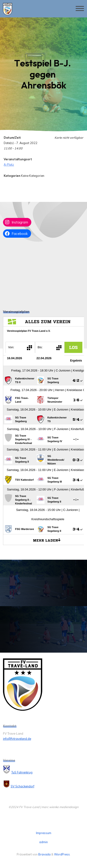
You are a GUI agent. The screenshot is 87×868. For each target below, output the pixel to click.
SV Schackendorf (23, 786)
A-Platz (9, 164)
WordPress (62, 854)
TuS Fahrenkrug (22, 772)
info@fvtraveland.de (17, 739)
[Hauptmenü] (80, 9)
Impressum (44, 833)
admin (43, 842)
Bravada (44, 854)
